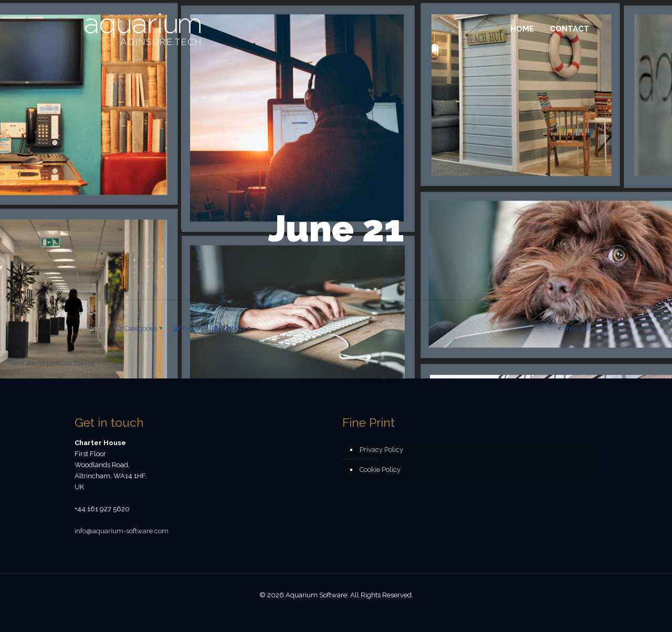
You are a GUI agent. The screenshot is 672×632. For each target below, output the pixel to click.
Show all (573, 328)
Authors (232, 328)
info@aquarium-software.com (122, 531)
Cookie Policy (380, 470)
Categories (140, 328)
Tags (188, 328)
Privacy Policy (381, 450)
